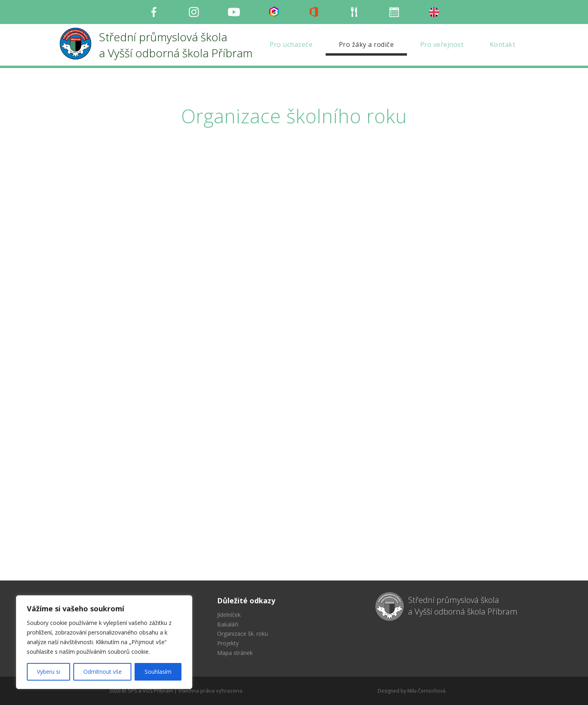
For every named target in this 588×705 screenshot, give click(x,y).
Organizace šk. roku (243, 634)
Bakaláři (228, 624)
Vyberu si (48, 672)
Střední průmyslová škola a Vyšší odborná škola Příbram (463, 606)
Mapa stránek (235, 653)
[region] (104, 642)
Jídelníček (229, 615)
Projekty (228, 643)
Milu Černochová (426, 691)
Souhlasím (158, 672)
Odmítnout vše (103, 672)
